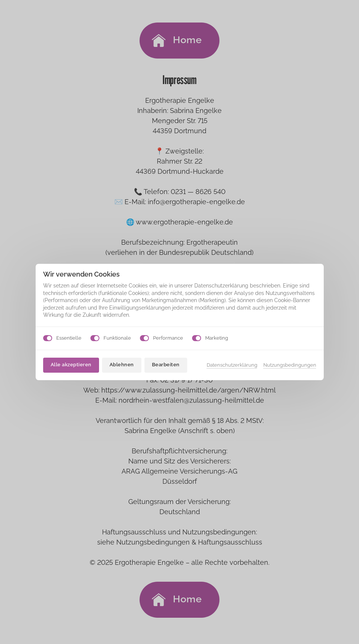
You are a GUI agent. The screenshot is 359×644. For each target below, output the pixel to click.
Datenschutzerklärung (232, 365)
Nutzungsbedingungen (290, 365)
